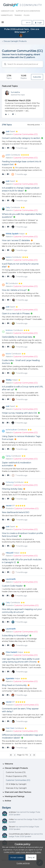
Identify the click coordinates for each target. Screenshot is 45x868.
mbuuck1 (10, 553)
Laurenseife (11, 579)
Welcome (7, 764)
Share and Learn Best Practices (16, 792)
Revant (12, 827)
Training (18, 15)
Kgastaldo (10, 679)
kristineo (9, 330)
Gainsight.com (7, 11)
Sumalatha (15, 92)
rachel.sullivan (11, 430)
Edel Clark (10, 728)
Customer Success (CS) (16, 772)
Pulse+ (27, 15)
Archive (6, 801)
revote (8, 506)
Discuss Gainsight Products (15, 41)
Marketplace (7, 15)
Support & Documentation (28, 11)
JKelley (9, 380)
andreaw (12, 812)
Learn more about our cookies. (28, 852)
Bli (7, 283)
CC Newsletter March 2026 (18, 101)
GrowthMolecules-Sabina (19, 834)
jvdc (7, 131)
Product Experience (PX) (16, 776)
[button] (3, 23)
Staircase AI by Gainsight (16, 788)
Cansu (8, 456)
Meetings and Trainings (13, 797)
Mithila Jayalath (12, 234)
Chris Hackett (11, 652)
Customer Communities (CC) (18, 780)
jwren (8, 155)
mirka (11, 819)
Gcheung (10, 482)
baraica (9, 257)
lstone (8, 354)
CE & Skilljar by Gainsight (16, 784)
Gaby (8, 207)
